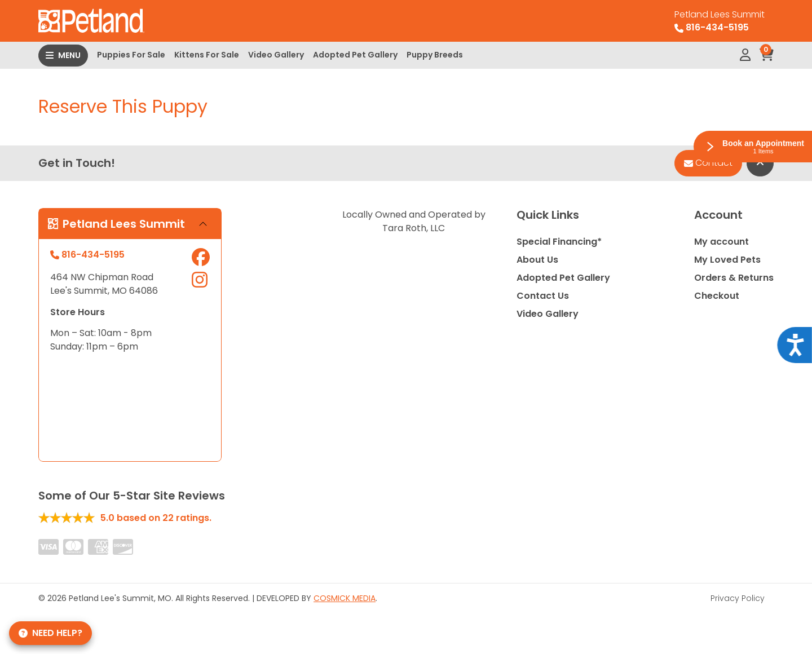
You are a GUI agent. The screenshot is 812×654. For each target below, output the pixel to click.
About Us (537, 260)
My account (721, 242)
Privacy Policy (738, 598)
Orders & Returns (734, 278)
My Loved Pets (727, 260)
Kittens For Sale (207, 55)
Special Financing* (559, 242)
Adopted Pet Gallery (355, 55)
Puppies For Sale (131, 55)
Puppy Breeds (435, 55)
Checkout (717, 296)
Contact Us (543, 296)
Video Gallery (276, 55)
